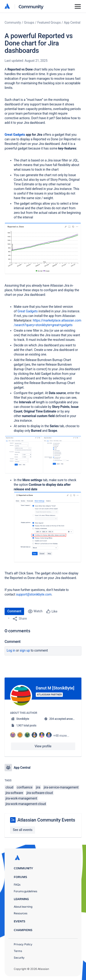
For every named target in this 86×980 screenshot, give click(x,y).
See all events (23, 830)
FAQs (17, 885)
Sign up (25, 650)
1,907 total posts (26, 726)
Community (31, 6)
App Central (72, 23)
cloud (9, 787)
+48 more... (61, 736)
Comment (14, 611)
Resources (21, 913)
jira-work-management (21, 798)
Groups (29, 23)
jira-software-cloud (40, 793)
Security (19, 958)
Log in (11, 650)
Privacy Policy (23, 944)
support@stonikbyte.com (34, 594)
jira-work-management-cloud (26, 804)
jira (38, 787)
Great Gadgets (15, 135)
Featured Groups (49, 23)
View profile (43, 746)
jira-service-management (61, 787)
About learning (23, 907)
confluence (25, 787)
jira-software (14, 793)
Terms (18, 951)
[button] (43, 249)
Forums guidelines (25, 891)
